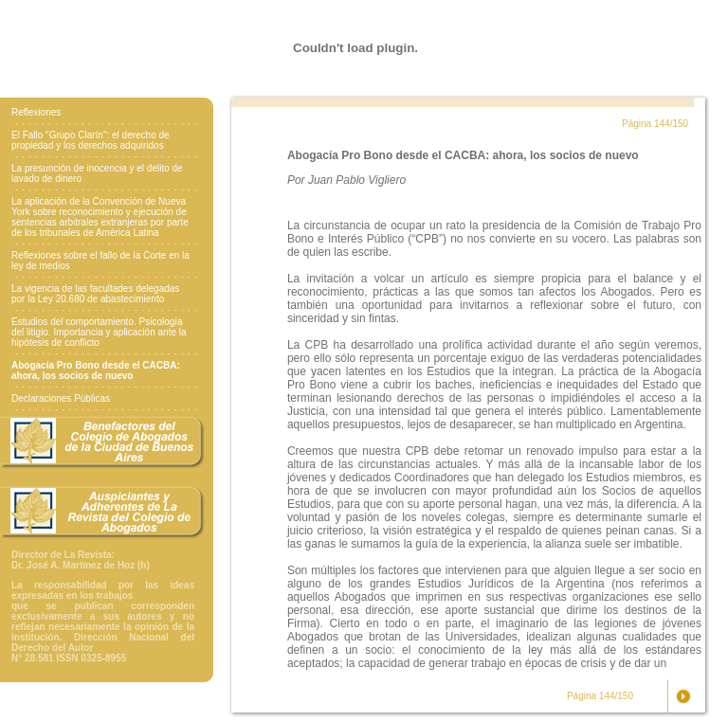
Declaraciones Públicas (61, 398)
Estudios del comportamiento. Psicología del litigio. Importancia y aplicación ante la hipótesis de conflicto (99, 332)
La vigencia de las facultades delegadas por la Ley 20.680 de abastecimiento (95, 294)
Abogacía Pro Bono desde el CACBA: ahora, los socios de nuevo (96, 370)
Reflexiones (36, 112)
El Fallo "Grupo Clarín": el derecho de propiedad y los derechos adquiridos (91, 140)
